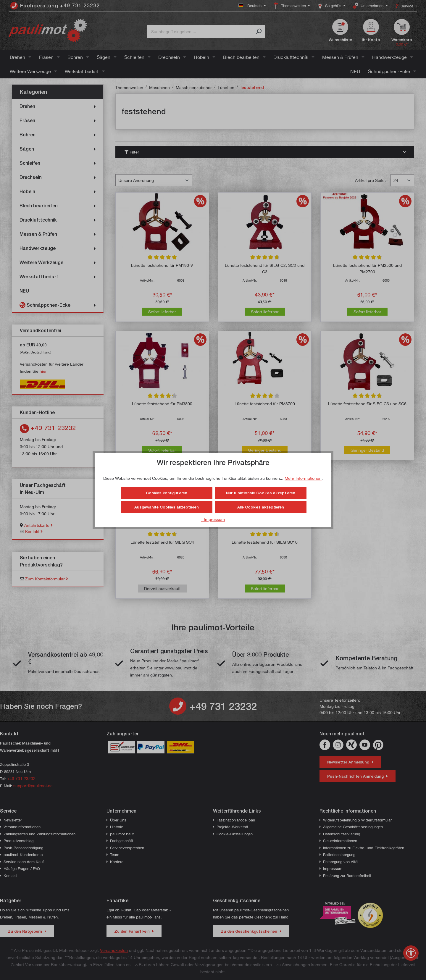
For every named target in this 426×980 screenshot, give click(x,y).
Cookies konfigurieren (167, 493)
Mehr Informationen (303, 478)
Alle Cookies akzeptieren (261, 507)
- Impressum (213, 519)
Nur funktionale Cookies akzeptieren (261, 493)
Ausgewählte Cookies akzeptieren (167, 507)
